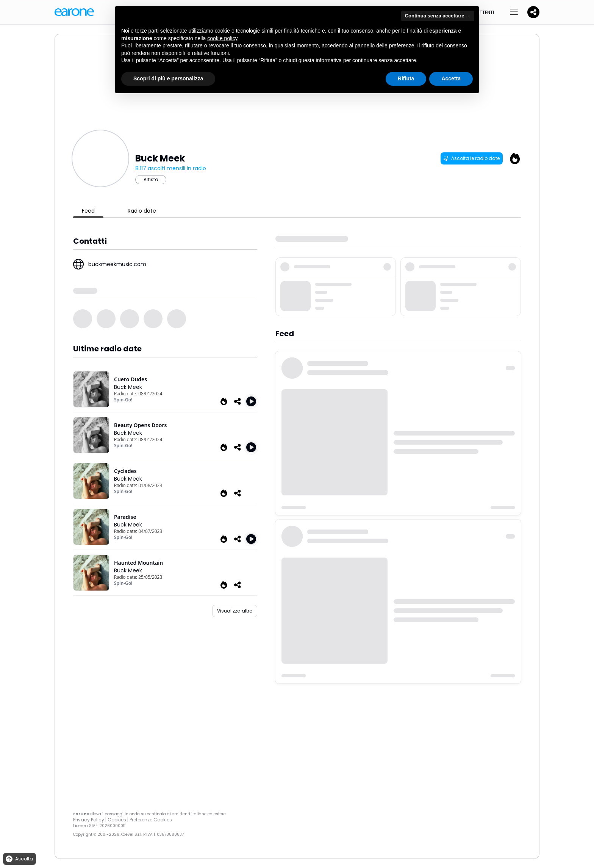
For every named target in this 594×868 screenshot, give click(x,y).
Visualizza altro (235, 611)
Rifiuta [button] (406, 78)
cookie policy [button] (222, 38)
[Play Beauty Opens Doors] (251, 447)
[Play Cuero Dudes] (251, 401)
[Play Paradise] (251, 539)
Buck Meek (128, 387)
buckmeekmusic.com (117, 264)
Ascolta (19, 859)
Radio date (142, 211)
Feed (88, 211)
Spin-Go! (123, 400)
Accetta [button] (451, 78)
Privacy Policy (89, 820)
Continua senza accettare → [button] (438, 16)
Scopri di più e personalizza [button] (168, 78)
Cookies (117, 820)
